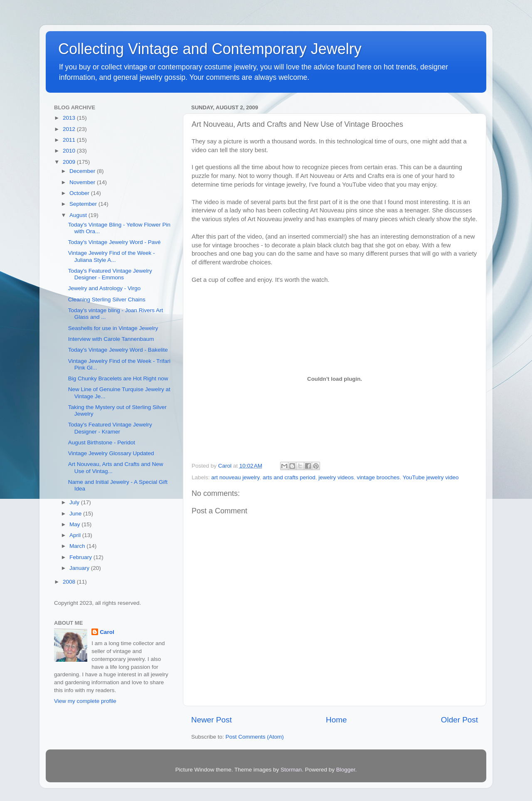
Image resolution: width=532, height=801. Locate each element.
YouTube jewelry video (431, 477)
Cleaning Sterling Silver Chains (107, 299)
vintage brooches (378, 477)
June (76, 514)
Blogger (346, 770)
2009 (70, 162)
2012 (70, 129)
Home (336, 720)
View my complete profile (85, 701)
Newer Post (212, 720)
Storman (291, 770)
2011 (70, 140)
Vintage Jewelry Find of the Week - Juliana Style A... (112, 256)
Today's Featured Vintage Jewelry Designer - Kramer (110, 428)
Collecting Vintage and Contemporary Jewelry (210, 49)
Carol (107, 632)
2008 (70, 582)
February (81, 557)
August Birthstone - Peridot (102, 442)
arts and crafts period (289, 477)
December (83, 171)
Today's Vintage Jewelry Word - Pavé (115, 242)
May (75, 524)
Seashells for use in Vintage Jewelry (113, 328)
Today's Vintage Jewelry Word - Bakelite (118, 350)
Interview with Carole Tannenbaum (111, 339)
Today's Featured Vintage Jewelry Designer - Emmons (110, 274)
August (79, 215)
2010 (70, 151)
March (78, 546)
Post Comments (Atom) (255, 737)
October (80, 193)
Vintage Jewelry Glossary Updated (111, 453)
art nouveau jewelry (235, 477)
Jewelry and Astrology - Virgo (105, 288)
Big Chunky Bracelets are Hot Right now (118, 378)
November (83, 182)
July (75, 502)
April (76, 535)
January (80, 568)
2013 (70, 118)
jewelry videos (336, 477)
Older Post (459, 720)
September (84, 204)
